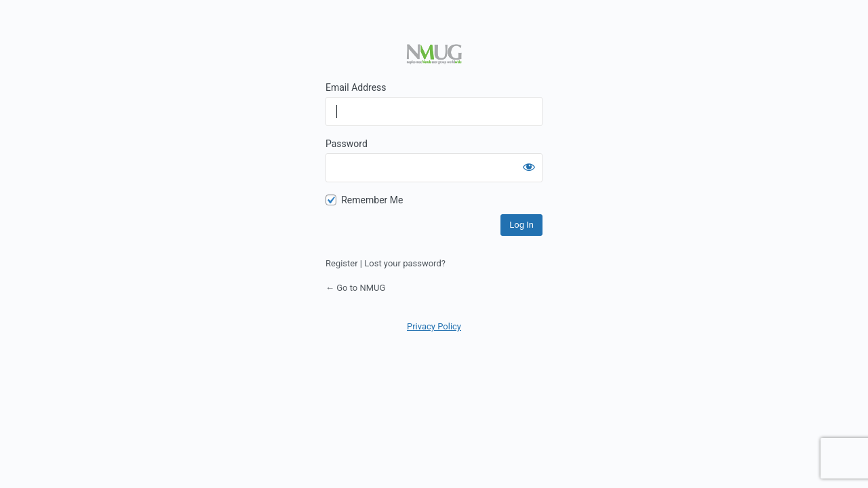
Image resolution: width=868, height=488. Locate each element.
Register (342, 263)
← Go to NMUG (355, 288)
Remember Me (372, 200)
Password (347, 144)
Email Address (356, 87)
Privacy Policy (434, 326)
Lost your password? (405, 263)
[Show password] (529, 167)
